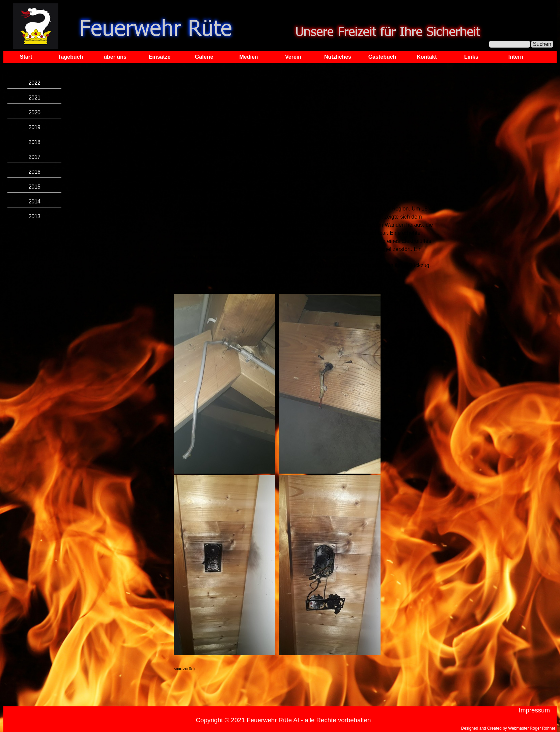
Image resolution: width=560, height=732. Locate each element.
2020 (34, 112)
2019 (34, 127)
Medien (248, 57)
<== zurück (185, 669)
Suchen (542, 44)
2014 (34, 202)
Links (471, 57)
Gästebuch (382, 57)
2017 (34, 157)
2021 (34, 98)
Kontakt (427, 57)
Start (26, 57)
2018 (34, 142)
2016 (34, 172)
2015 (34, 187)
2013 (34, 216)
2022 (34, 83)
